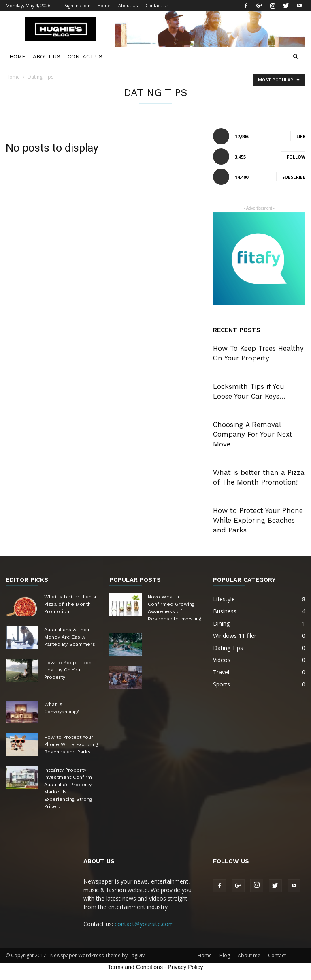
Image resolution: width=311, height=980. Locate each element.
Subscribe (294, 177)
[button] (296, 57)
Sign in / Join (78, 5)
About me (249, 955)
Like (301, 137)
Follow (296, 157)
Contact (277, 955)
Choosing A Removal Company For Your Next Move (253, 434)
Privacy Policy (185, 967)
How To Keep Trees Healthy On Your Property (68, 670)
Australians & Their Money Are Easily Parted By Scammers (70, 637)
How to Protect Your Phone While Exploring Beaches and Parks (258, 520)
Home (104, 5)
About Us (128, 5)
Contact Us (157, 5)
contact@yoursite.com (144, 924)
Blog (225, 955)
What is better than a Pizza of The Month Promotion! (70, 604)
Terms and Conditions (135, 967)
